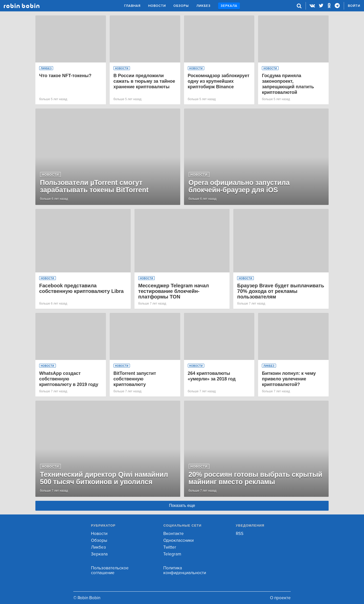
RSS (240, 534)
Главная (132, 6)
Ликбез (203, 6)
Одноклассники (178, 540)
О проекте (280, 598)
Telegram (172, 554)
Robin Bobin (22, 6)
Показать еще (182, 505)
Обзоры (181, 6)
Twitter (170, 547)
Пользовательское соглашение (110, 570)
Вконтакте (174, 534)
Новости (157, 6)
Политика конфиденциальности (185, 570)
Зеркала (229, 6)
